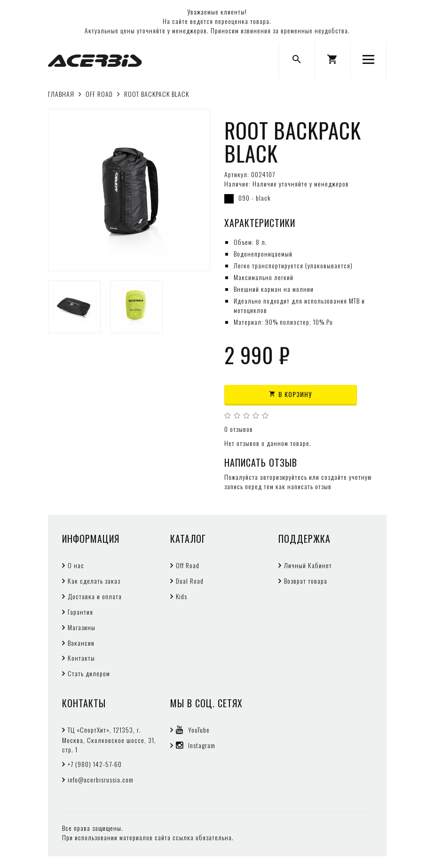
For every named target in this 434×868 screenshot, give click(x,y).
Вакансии (81, 643)
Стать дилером (89, 673)
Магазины (82, 627)
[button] (333, 61)
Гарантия (80, 612)
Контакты (81, 658)
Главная (61, 94)
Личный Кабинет (308, 565)
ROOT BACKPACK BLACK (157, 94)
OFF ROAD (99, 94)
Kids (181, 596)
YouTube (193, 730)
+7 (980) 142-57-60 (95, 764)
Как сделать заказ (94, 581)
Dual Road (190, 581)
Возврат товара (306, 581)
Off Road (188, 565)
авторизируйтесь (284, 477)
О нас (76, 565)
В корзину (290, 394)
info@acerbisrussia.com (101, 779)
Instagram (196, 745)
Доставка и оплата (95, 596)
